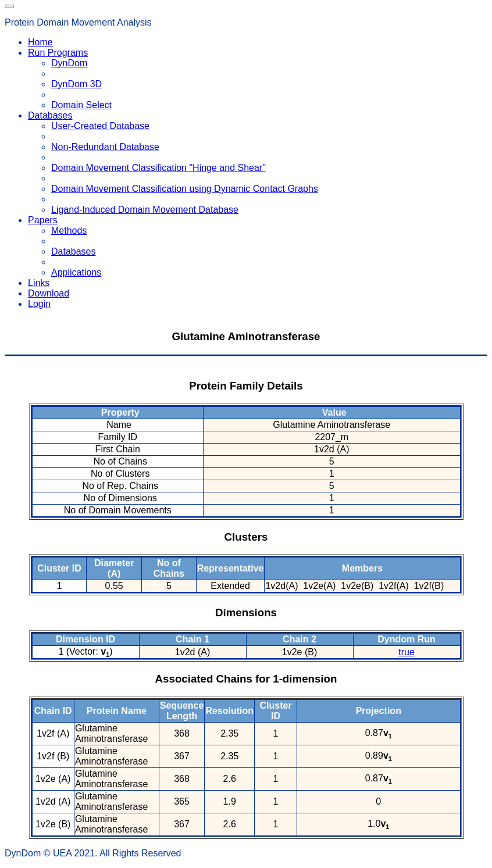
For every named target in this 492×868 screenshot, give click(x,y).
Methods (69, 231)
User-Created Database (100, 126)
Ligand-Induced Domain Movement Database (145, 210)
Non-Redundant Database (105, 147)
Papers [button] (43, 220)
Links (39, 283)
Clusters (246, 537)
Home (40, 42)
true (407, 652)
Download (49, 293)
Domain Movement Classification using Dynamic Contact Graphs (185, 189)
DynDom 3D (76, 84)
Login (39, 304)
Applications (76, 272)
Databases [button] (50, 115)
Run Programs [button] (58, 53)
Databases (74, 251)
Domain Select (81, 105)
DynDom (69, 63)
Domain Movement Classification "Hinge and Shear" (158, 168)
